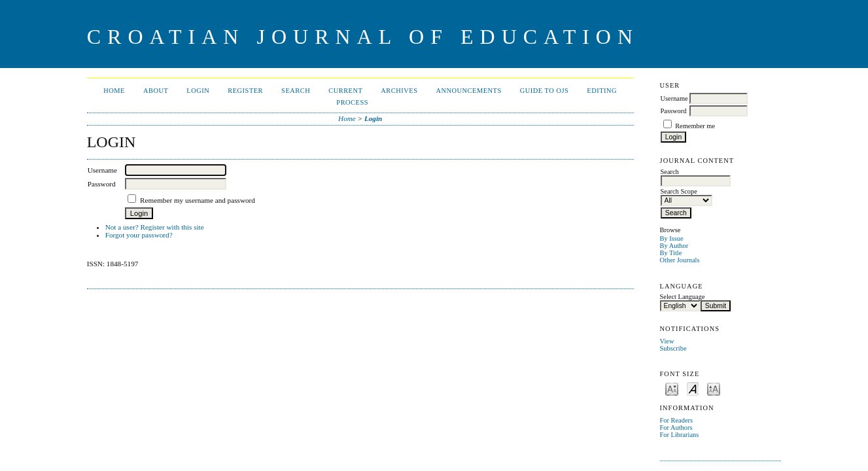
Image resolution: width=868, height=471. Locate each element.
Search (296, 91)
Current (345, 91)
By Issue (672, 238)
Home (114, 91)
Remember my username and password (198, 200)
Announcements (468, 91)
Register (245, 91)
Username (674, 98)
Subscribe (673, 348)
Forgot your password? (139, 235)
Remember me (695, 126)
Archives (399, 91)
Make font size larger (714, 388)
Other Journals (680, 260)
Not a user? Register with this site (155, 227)
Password (674, 111)
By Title (671, 253)
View (667, 341)
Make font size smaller (672, 388)
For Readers (677, 420)
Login (198, 91)
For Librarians (680, 435)
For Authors (676, 427)
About (156, 91)
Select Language (683, 297)
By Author (674, 246)
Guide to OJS (545, 91)
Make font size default (693, 388)
